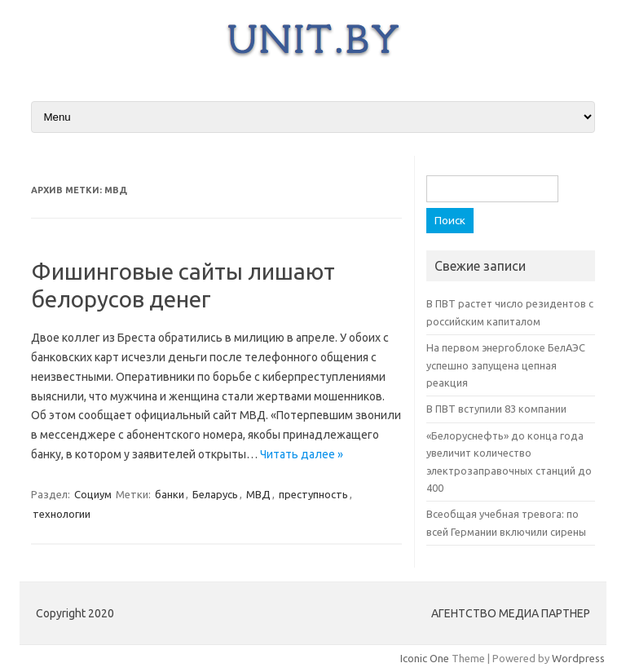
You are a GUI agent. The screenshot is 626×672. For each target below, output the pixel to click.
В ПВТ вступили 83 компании (496, 409)
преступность (313, 494)
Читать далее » (302, 454)
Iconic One (425, 658)
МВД (258, 494)
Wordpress (578, 658)
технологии (62, 514)
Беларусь (215, 494)
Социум (93, 494)
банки (170, 494)
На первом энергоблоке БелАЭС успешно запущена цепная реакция (506, 365)
